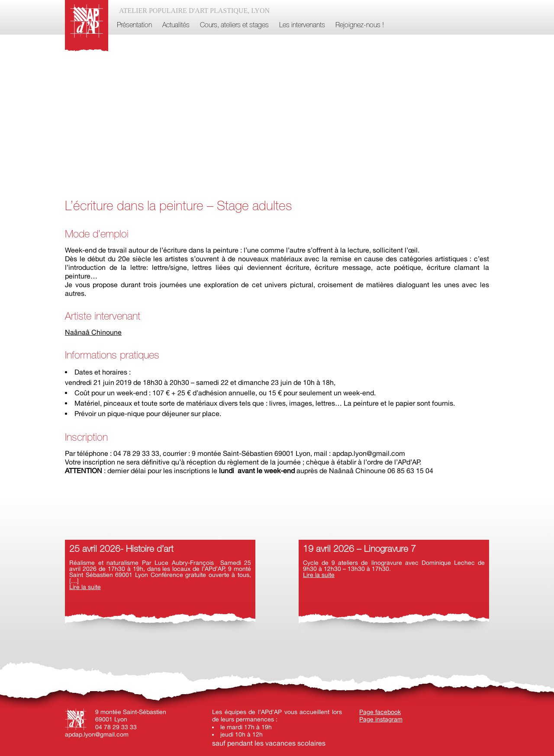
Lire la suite (85, 587)
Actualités (176, 26)
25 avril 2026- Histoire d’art (121, 549)
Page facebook (380, 712)
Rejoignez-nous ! (360, 26)
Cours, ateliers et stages (234, 26)
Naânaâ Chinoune (93, 332)
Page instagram (381, 719)
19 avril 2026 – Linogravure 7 (359, 549)
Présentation (134, 26)
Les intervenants (302, 26)
